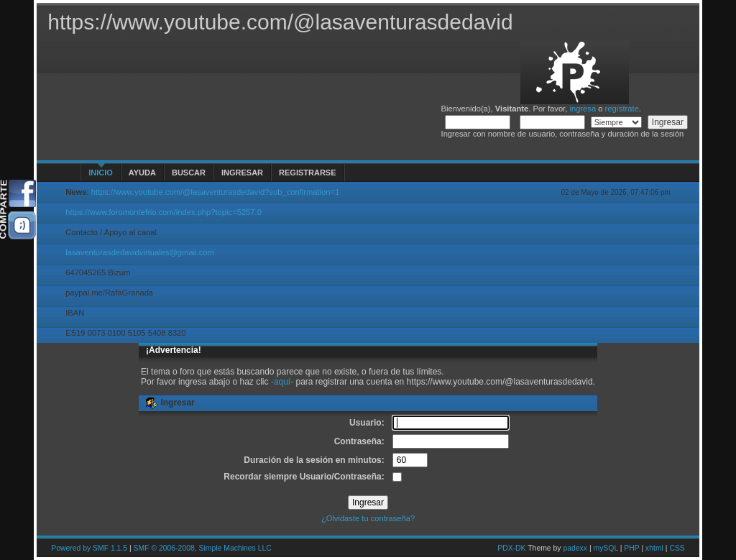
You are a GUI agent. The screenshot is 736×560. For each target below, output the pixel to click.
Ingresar (242, 173)
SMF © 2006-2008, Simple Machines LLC (203, 548)
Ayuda (142, 173)
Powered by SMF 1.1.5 (89, 548)
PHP (631, 548)
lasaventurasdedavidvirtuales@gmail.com (140, 252)
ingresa (583, 109)
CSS (677, 548)
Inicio (101, 173)
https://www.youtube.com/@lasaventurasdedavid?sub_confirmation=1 (216, 192)
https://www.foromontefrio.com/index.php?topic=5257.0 (164, 212)
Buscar (189, 173)
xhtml (654, 548)
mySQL (605, 548)
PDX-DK (511, 548)
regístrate (622, 109)
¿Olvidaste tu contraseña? (368, 518)
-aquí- (282, 382)
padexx (575, 548)
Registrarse (307, 173)
